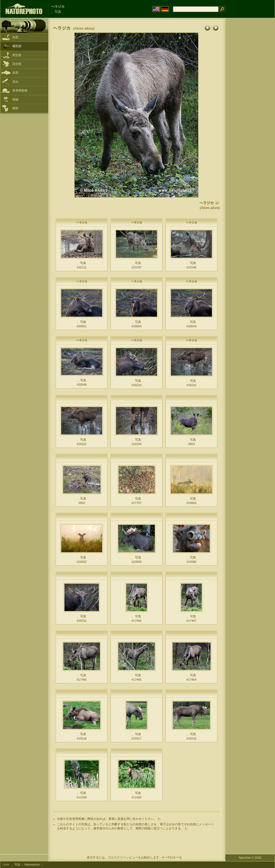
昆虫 (15, 82)
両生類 (17, 64)
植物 (15, 99)
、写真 (16, 865)
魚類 (15, 73)
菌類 (15, 108)
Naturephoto (32, 865)
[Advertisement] (246, 105)
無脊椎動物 (20, 90)
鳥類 (15, 37)
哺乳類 (17, 46)
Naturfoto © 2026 (250, 858)
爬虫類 (17, 55)
